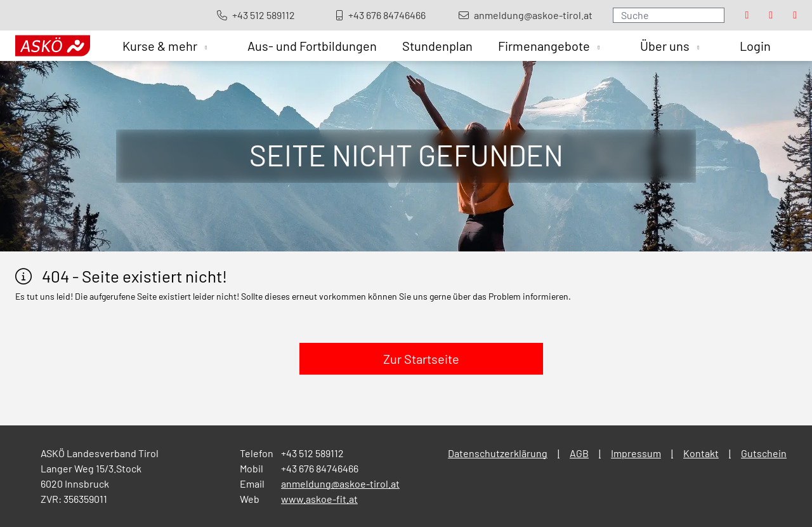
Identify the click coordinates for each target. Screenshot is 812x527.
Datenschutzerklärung (498, 453)
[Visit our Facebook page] (747, 15)
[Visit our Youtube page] (795, 15)
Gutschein (764, 453)
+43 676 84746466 (320, 468)
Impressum (636, 453)
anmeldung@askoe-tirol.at (340, 484)
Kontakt (701, 453)
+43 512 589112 (312, 453)
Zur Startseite (421, 359)
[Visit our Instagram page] (771, 15)
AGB (579, 453)
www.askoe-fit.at (319, 499)
